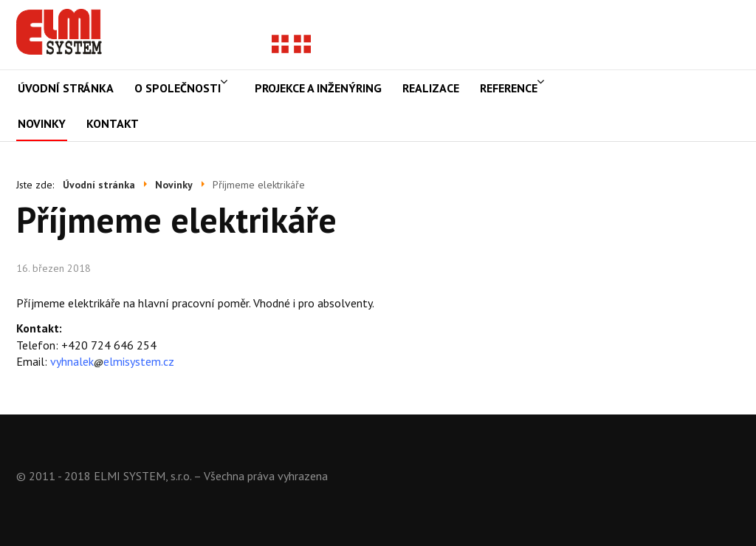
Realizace (431, 88)
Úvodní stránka (66, 88)
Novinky (42, 123)
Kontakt (113, 123)
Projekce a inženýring (318, 88)
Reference (509, 88)
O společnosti (178, 88)
